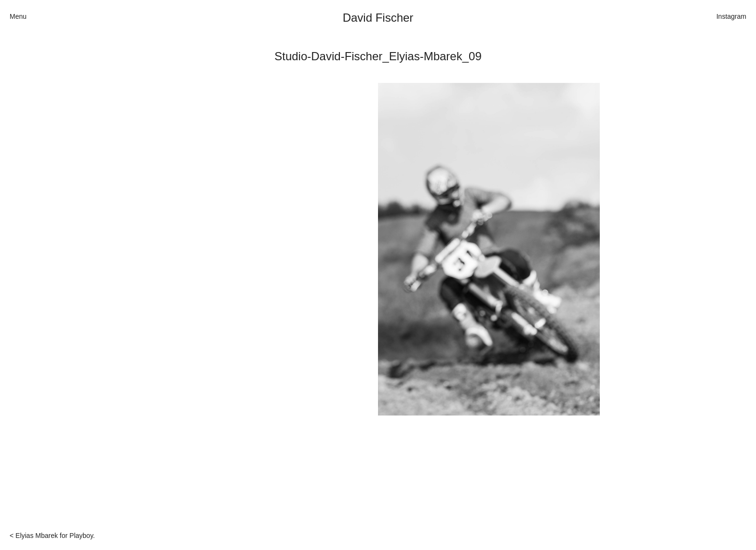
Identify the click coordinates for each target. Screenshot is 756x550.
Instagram (731, 16)
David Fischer (378, 18)
